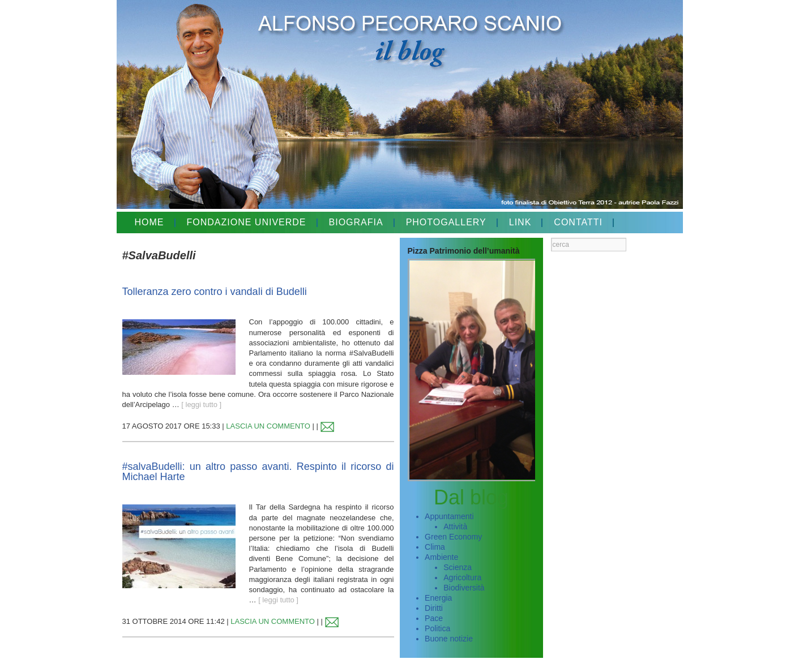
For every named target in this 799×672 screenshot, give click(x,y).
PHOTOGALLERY (446, 222)
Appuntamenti (449, 516)
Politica (437, 628)
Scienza (458, 567)
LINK (520, 222)
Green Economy (453, 537)
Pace (434, 618)
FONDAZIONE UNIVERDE (247, 222)
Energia (438, 598)
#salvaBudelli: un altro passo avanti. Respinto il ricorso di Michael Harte (258, 472)
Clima (435, 547)
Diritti (434, 608)
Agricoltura (462, 577)
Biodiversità (464, 588)
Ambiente (441, 557)
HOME (149, 222)
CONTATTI (578, 222)
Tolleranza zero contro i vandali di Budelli (215, 292)
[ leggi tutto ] (201, 405)
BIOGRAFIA (356, 222)
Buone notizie (449, 639)
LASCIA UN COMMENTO (268, 426)
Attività (455, 527)
